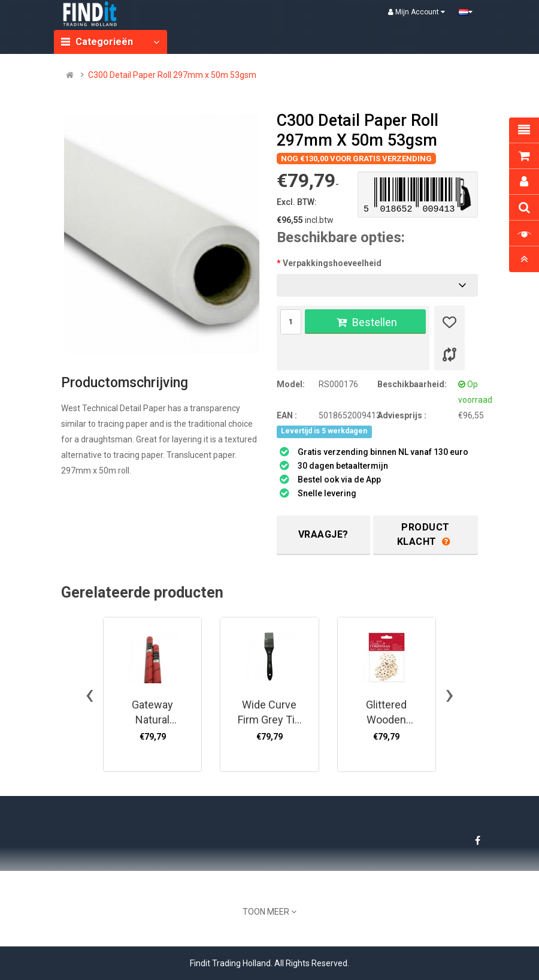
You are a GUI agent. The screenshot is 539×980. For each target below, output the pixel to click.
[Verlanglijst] (449, 322)
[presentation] (90, 694)
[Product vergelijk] (449, 354)
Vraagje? (323, 534)
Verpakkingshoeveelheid (332, 263)
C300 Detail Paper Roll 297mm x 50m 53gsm (172, 75)
